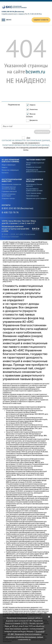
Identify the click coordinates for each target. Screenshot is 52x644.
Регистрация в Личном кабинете (34, 185)
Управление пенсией (34, 167)
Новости (33, 105)
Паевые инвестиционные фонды (35, 164)
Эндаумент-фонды (8, 199)
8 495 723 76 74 (10, 213)
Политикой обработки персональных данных (26, 145)
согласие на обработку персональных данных (26, 141)
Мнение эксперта (31, 115)
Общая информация (9, 165)
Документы (34, 120)
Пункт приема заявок (34, 193)
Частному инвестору (36, 160)
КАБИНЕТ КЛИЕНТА (41, 20)
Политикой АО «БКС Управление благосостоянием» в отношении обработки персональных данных (25, 634)
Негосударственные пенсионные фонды (9, 188)
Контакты (5, 173)
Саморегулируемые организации (9, 195)
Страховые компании (9, 192)
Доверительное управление (11, 184)
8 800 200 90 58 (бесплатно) (13, 12)
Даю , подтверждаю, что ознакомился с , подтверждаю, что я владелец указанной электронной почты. (26, 144)
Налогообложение (32, 196)
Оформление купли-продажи (36, 199)
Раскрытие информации (10, 170)
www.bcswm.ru (40, 274)
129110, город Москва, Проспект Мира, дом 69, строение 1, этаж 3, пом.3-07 (19, 222)
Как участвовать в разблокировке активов (34, 190)
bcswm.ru (35, 72)
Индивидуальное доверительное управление (36, 171)
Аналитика (34, 110)
